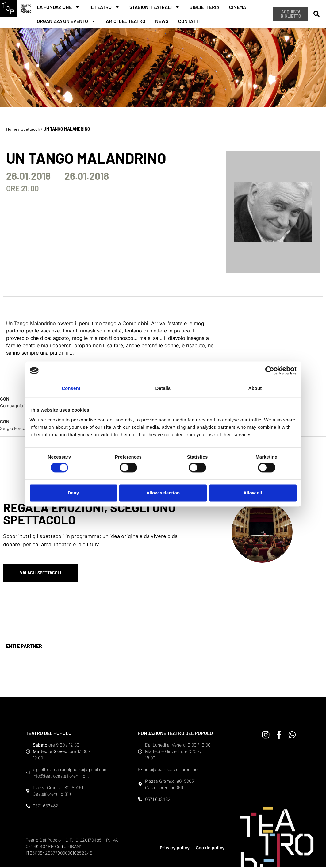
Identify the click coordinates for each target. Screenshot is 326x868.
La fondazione (58, 7)
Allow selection (163, 493)
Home (12, 129)
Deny (73, 493)
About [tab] (255, 388)
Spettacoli (30, 129)
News (162, 21)
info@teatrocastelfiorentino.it (61, 777)
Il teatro (105, 7)
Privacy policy (175, 849)
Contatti (189, 21)
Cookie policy (210, 849)
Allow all (253, 493)
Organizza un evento (66, 21)
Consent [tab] (71, 388)
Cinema (238, 7)
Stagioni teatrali (155, 7)
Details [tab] (163, 388)
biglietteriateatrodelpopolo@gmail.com (70, 771)
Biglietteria (204, 7)
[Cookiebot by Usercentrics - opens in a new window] (270, 371)
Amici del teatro (126, 21)
